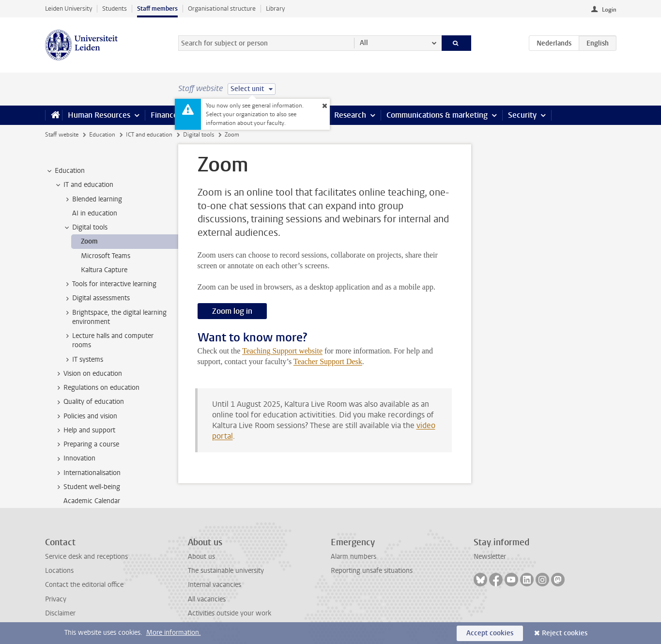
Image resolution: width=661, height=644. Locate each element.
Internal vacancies (215, 585)
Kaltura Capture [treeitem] (104, 270)
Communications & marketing (437, 115)
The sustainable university (226, 571)
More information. (174, 633)
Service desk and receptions (86, 557)
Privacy (56, 599)
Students (115, 8)
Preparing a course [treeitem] (87, 445)
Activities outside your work (230, 613)
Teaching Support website (282, 351)
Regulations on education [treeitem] (97, 388)
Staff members (157, 8)
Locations (59, 571)
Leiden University (69, 8)
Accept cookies (490, 633)
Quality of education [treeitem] (89, 402)
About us (201, 557)
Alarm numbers (354, 557)
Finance (164, 115)
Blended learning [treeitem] (92, 199)
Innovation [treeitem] (75, 459)
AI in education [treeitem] (95, 213)
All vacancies (207, 599)
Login (609, 10)
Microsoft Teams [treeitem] (106, 256)
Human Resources (99, 115)
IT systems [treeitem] (83, 360)
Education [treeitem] (65, 171)
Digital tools (199, 135)
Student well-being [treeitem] (87, 487)
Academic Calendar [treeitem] (92, 501)
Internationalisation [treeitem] (87, 473)
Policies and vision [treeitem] (86, 416)
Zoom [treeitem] (89, 241)
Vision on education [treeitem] (88, 374)
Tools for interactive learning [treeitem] (110, 284)
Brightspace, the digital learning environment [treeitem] (115, 317)
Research (350, 115)
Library (275, 8)
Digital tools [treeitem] (85, 228)
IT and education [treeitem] (84, 185)
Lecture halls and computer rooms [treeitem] (108, 340)
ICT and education (149, 135)
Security (522, 115)
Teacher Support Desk (328, 361)
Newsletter (490, 557)
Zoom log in (232, 311)
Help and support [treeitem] (85, 430)
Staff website (62, 135)
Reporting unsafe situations (372, 571)
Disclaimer (60, 613)
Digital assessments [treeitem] (96, 298)
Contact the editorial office (84, 585)
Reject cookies (565, 633)
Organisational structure (222, 8)
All (364, 43)
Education (102, 135)
